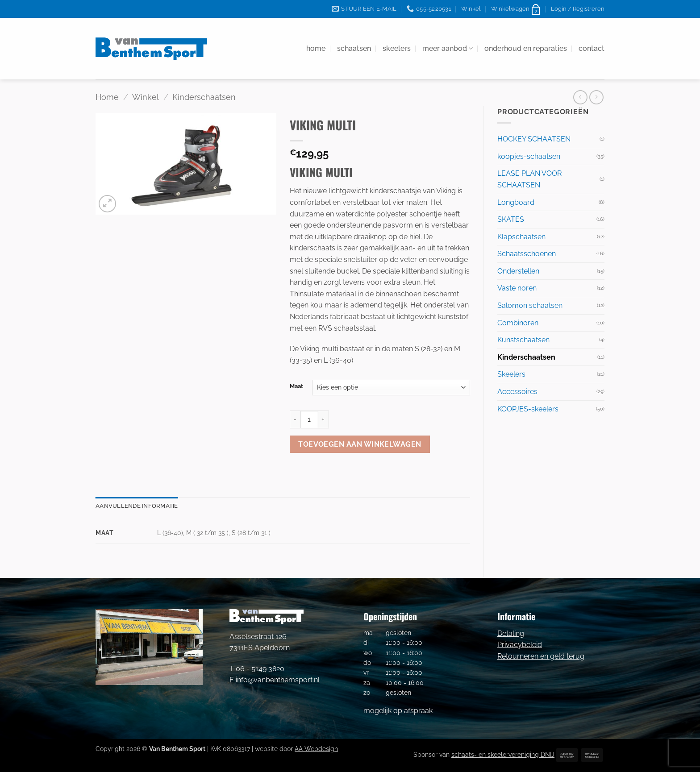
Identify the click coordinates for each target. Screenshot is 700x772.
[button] (516, 9)
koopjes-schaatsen (529, 156)
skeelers (397, 48)
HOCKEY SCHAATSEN (534, 139)
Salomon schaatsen (530, 305)
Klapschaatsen (521, 237)
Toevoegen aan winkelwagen (360, 444)
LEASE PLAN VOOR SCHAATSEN (529, 179)
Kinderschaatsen (204, 97)
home (316, 48)
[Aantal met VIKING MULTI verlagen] (295, 419)
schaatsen (354, 48)
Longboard (516, 202)
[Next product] (580, 97)
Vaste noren (517, 288)
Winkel (471, 9)
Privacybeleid (520, 645)
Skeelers (511, 374)
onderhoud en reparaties (526, 48)
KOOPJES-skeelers (528, 409)
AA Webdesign (316, 749)
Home (107, 97)
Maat (296, 386)
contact (592, 48)
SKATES (511, 219)
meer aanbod (448, 49)
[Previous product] (596, 97)
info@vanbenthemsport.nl (278, 680)
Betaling (511, 633)
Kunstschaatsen (523, 340)
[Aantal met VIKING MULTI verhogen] (324, 419)
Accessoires (517, 392)
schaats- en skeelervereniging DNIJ (503, 754)
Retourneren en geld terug (541, 656)
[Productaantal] (309, 419)
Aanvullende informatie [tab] (137, 506)
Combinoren (518, 323)
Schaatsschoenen (527, 254)
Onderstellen (518, 271)
